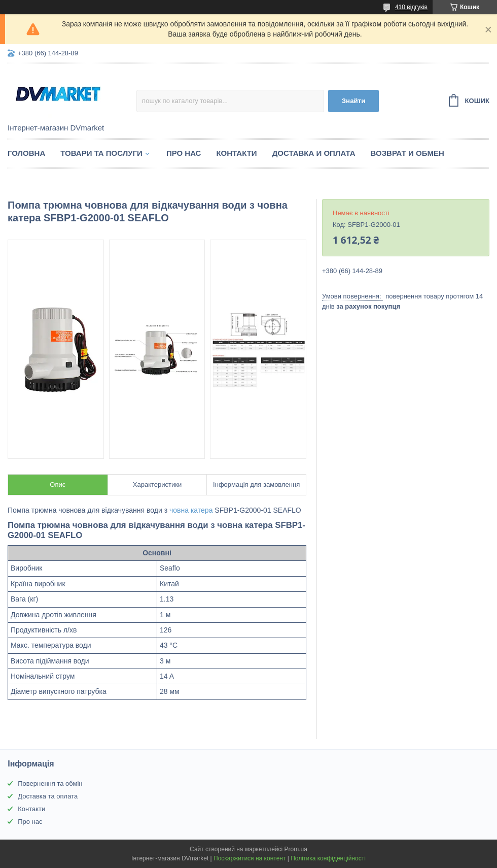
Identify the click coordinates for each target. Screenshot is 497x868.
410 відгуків (411, 7)
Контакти (236, 153)
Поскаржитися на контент (250, 858)
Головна (26, 153)
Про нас (184, 153)
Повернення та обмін (50, 783)
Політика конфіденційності (328, 858)
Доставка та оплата (48, 796)
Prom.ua (296, 849)
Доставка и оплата (314, 153)
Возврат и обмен (407, 153)
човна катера (191, 510)
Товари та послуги (101, 153)
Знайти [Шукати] (354, 101)
